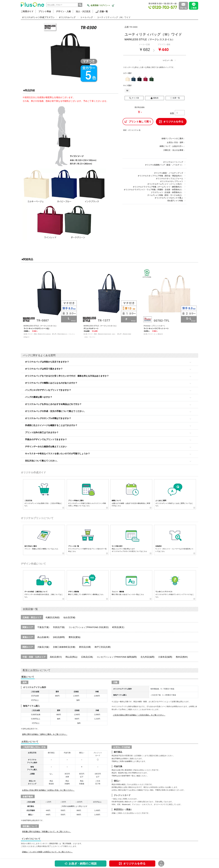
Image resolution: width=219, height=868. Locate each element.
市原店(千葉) (59, 627)
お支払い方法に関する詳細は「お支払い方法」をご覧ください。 (48, 790)
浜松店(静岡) (59, 637)
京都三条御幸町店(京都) (64, 647)
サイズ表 (134, 98)
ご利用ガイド (27, 11)
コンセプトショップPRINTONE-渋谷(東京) (89, 627)
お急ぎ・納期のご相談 (81, 864)
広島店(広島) (87, 657)
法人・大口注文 (83, 11)
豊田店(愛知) (75, 637)
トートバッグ (87, 17)
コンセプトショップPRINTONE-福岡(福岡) (117, 657)
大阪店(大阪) (43, 647)
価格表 (155, 98)
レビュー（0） (168, 60)
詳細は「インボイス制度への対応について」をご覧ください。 (47, 852)
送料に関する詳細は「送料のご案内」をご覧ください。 (45, 734)
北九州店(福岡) (147, 657)
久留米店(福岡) (165, 657)
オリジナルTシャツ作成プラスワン (38, 17)
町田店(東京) (118, 627)
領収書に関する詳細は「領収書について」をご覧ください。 (47, 832)
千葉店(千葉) (43, 627)
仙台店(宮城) (69, 617)
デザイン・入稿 (63, 11)
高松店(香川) (56, 657)
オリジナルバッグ (67, 17)
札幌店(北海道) (53, 617)
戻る (161, 864)
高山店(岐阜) (43, 637)
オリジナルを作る (132, 864)
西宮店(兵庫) (85, 647)
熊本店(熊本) (182, 657)
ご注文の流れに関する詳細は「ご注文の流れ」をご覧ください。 (139, 715)
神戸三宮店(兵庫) (103, 647)
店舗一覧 (102, 12)
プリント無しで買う (138, 122)
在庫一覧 (175, 98)
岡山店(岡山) (71, 657)
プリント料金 (45, 11)
